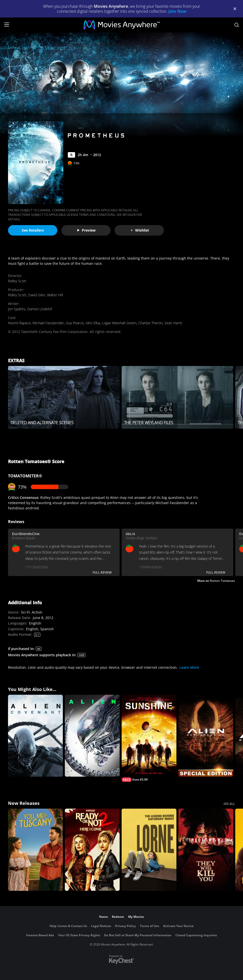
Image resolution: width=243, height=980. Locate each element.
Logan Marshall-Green (119, 323)
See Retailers (33, 230)
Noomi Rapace (19, 323)
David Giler (37, 295)
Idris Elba (93, 323)
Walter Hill (55, 295)
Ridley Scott (17, 281)
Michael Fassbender (48, 323)
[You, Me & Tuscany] (35, 850)
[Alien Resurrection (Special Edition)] (206, 736)
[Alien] (92, 736)
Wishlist (139, 230)
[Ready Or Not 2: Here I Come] (92, 850)
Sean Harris (173, 323)
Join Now (177, 11)
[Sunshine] (149, 738)
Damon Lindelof (40, 309)
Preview (86, 230)
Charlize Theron (150, 323)
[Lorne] (149, 850)
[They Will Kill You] (206, 850)
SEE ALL (229, 804)
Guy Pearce (75, 323)
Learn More (189, 667)
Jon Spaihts (17, 309)
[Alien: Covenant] (35, 736)
